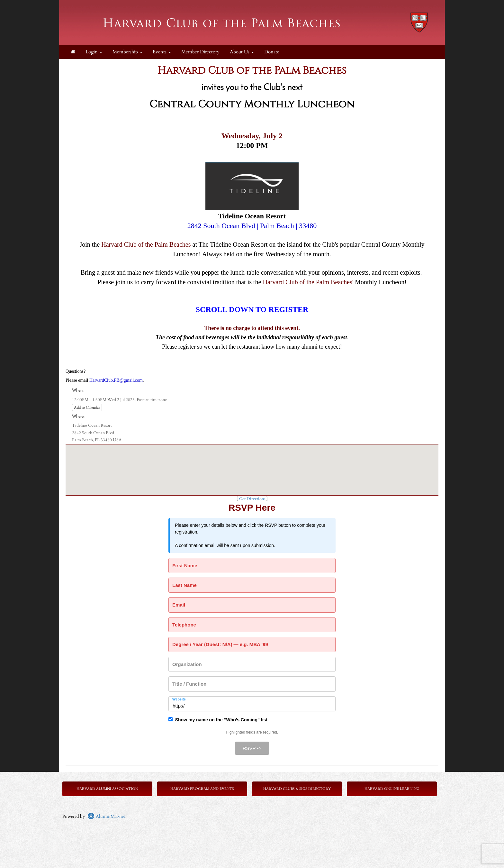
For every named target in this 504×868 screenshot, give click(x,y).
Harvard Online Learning (392, 789)
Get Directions (252, 499)
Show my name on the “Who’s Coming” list (218, 720)
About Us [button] (242, 52)
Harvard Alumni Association (107, 789)
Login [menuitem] (94, 52)
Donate (272, 52)
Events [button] (162, 52)
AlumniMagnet (106, 816)
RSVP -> (252, 748)
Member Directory (200, 52)
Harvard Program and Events (202, 789)
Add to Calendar (87, 407)
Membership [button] (127, 52)
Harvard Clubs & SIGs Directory (297, 789)
